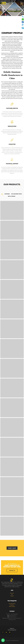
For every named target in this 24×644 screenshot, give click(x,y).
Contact (12, 596)
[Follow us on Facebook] (3, 632)
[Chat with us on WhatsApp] (3, 640)
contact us (12, 571)
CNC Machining (12, 604)
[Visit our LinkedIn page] (6, 632)
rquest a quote (12, 548)
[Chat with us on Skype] (10, 632)
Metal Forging (12, 196)
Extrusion (7, 194)
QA (12, 595)
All (2, 194)
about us (12, 593)
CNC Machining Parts (16, 194)
